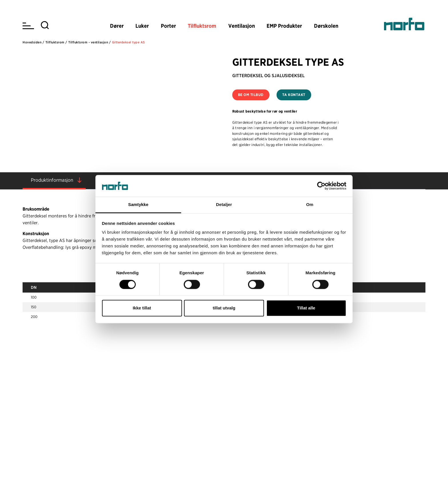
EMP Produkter (284, 26)
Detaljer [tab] (224, 205)
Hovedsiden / (33, 42)
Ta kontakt (294, 95)
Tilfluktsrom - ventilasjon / (89, 42)
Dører (117, 26)
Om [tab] (310, 205)
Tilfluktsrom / (56, 42)
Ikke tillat (142, 308)
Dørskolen (326, 26)
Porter (168, 26)
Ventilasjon (242, 26)
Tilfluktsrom (202, 26)
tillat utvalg (224, 308)
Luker (142, 26)
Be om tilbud (251, 95)
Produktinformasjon (52, 180)
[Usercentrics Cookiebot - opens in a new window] (321, 186)
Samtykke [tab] (138, 205)
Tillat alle (306, 308)
